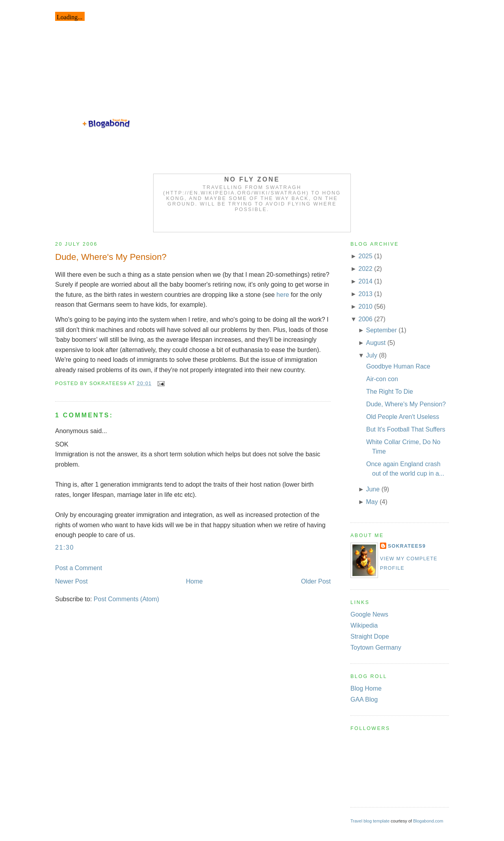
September (381, 330)
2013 (365, 294)
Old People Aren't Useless (403, 417)
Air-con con (382, 379)
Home (194, 581)
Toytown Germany (376, 647)
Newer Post (71, 581)
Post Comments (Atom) (126, 599)
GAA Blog (364, 699)
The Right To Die (390, 392)
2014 (365, 281)
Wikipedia (364, 625)
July (371, 355)
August (376, 343)
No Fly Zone (252, 179)
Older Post (316, 581)
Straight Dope (370, 636)
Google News (369, 614)
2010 (365, 307)
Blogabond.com (428, 821)
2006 (365, 319)
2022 (365, 269)
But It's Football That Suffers (406, 429)
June (373, 489)
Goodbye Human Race (398, 366)
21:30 (65, 547)
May (372, 502)
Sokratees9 (407, 546)
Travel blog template (370, 821)
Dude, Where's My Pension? (111, 257)
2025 (365, 256)
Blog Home (366, 688)
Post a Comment (79, 568)
